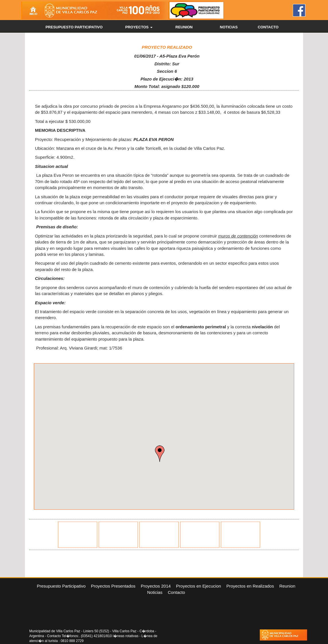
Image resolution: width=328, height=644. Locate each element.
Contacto (176, 592)
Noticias (155, 592)
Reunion (287, 586)
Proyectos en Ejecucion (199, 586)
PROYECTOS (139, 27)
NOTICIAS (229, 27)
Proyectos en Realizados (250, 586)
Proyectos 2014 (156, 586)
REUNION (184, 27)
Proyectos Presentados (113, 586)
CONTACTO (268, 27)
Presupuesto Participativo (61, 586)
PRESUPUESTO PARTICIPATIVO (74, 27)
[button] (160, 454)
